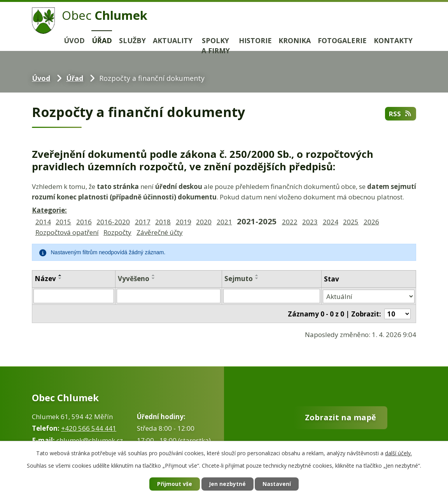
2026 (371, 222)
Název (45, 279)
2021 (224, 222)
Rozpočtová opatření (67, 232)
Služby (132, 40)
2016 (84, 222)
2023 (310, 222)
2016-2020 (113, 222)
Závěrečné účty (160, 232)
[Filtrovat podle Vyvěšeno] (169, 296)
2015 (63, 222)
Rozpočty (117, 232)
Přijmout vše (173, 484)
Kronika (295, 40)
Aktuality (173, 40)
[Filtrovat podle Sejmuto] (272, 296)
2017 (143, 222)
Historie (255, 40)
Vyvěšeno (134, 279)
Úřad (102, 40)
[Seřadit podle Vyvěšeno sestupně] (154, 278)
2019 (184, 222)
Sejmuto (239, 279)
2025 (351, 222)
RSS (400, 114)
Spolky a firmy (216, 46)
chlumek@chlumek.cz (90, 439)
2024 (331, 222)
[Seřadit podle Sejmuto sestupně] (257, 278)
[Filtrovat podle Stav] (369, 296)
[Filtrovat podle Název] (74, 296)
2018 (163, 222)
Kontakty (393, 40)
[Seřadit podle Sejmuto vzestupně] (257, 275)
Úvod (74, 40)
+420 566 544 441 (89, 427)
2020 (204, 222)
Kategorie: (49, 210)
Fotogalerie (342, 40)
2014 (43, 222)
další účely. (398, 453)
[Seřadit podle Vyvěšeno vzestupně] (154, 275)
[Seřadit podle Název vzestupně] (60, 275)
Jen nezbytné (227, 484)
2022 (290, 222)
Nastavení (278, 484)
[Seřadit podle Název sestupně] (60, 278)
